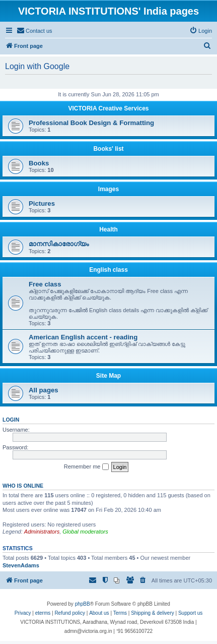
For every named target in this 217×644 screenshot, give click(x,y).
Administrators (42, 532)
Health (109, 229)
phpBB (83, 604)
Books (39, 163)
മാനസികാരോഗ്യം (59, 244)
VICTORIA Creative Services (108, 108)
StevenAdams (21, 565)
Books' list (108, 149)
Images (109, 189)
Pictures (42, 203)
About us (99, 613)
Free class (45, 284)
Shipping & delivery (153, 613)
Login (11, 420)
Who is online (23, 486)
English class (109, 270)
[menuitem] (34, 31)
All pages (44, 390)
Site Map (109, 376)
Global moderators (85, 532)
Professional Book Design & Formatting (91, 123)
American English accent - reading (83, 337)
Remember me (86, 467)
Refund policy (70, 613)
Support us (190, 613)
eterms (43, 613)
